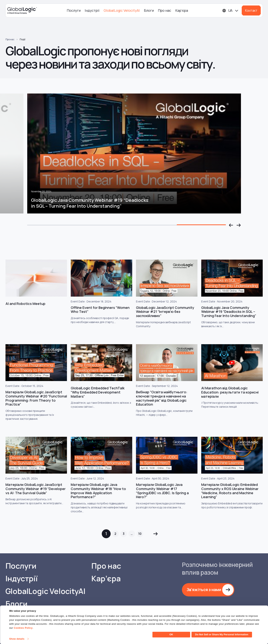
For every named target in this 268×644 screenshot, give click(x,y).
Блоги (149, 10)
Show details (17, 639)
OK (171, 634)
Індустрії (92, 10)
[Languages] (230, 10)
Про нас (165, 10)
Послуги (74, 10)
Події (23, 39)
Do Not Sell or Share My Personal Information (222, 634)
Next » (156, 534)
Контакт (251, 10)
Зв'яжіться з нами (204, 590)
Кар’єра (182, 10)
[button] (231, 225)
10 (140, 534)
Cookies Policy (23, 628)
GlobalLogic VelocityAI (122, 10)
